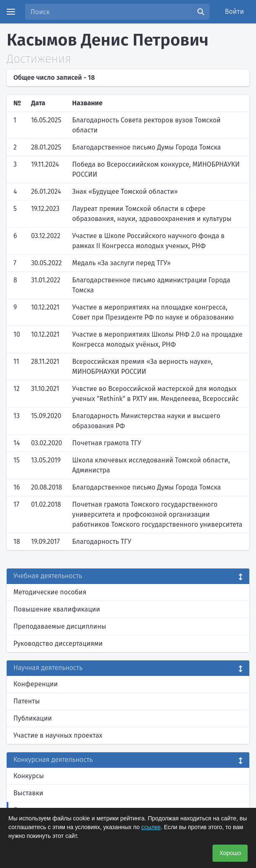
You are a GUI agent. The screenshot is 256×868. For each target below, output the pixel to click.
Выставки (28, 793)
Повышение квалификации (57, 609)
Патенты (27, 701)
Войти (235, 11)
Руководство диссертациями (58, 643)
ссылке (151, 827)
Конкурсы (29, 776)
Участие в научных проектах (58, 735)
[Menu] (11, 12)
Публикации (33, 718)
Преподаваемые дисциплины (60, 626)
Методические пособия (50, 592)
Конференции (36, 684)
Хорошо (230, 853)
